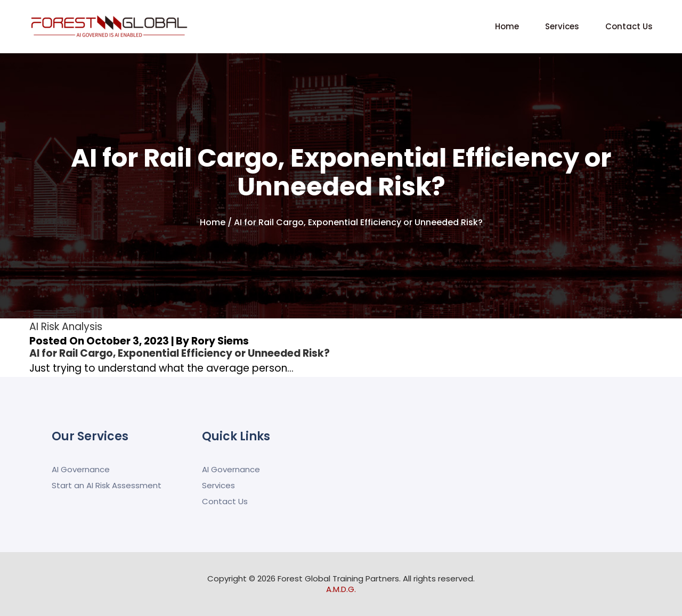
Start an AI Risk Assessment (107, 485)
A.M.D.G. (341, 589)
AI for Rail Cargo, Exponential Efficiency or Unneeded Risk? (182, 353)
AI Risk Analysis (66, 327)
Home (507, 27)
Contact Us (629, 27)
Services (562, 27)
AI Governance (81, 469)
